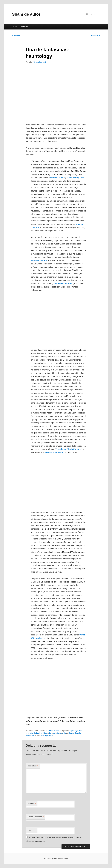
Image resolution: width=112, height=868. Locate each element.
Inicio (15, 27)
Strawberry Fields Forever (68, 449)
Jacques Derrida (39, 260)
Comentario (33, 766)
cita (81, 731)
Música (57, 731)
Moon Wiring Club (75, 178)
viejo (64, 733)
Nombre (32, 804)
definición (38, 733)
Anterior (16, 35)
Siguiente (95, 35)
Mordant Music (57, 178)
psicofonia (57, 733)
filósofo (45, 733)
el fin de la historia (63, 284)
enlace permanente (48, 736)
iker (51, 733)
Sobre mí (25, 27)
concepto (29, 733)
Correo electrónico (36, 817)
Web (29, 830)
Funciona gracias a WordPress (56, 858)
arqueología (74, 731)
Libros (50, 731)
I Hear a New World (54, 453)
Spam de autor (26, 14)
